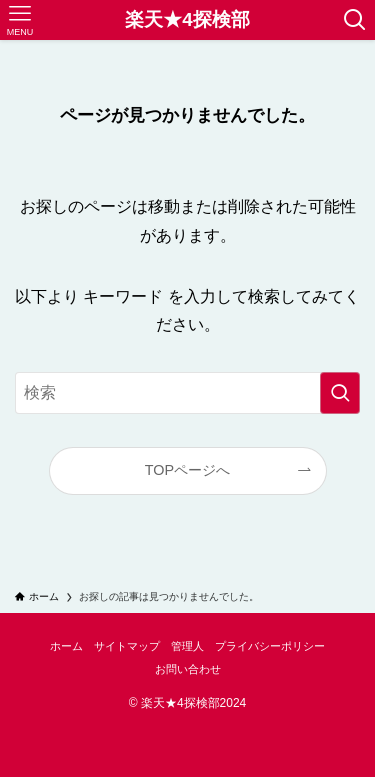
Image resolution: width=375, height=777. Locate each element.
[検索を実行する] (340, 393)
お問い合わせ (188, 669)
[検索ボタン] (355, 20)
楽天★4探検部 (187, 20)
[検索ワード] (187, 393)
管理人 (187, 646)
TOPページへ (187, 470)
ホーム (66, 646)
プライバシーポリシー (270, 646)
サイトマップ (127, 646)
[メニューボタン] (20, 20)
